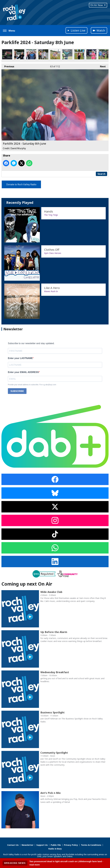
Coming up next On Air (27, 584)
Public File (56, 845)
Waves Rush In (51, 291)
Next (101, 66)
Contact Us (13, 845)
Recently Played (20, 202)
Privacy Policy (71, 845)
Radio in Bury (55, 849)
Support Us (42, 845)
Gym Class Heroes (53, 253)
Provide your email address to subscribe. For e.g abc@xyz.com (32, 385)
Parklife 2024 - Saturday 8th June (7, 54)
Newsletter (27, 845)
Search (101, 174)
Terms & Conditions (91, 845)
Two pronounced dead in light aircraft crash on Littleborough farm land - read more (66, 863)
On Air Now (98, 5)
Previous (8, 66)
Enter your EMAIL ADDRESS (23, 372)
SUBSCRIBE (17, 391)
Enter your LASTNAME (20, 358)
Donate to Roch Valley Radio (21, 184)
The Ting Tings (51, 215)
